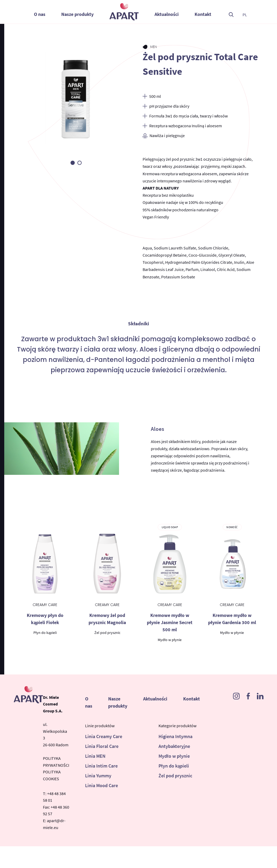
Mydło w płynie (174, 756)
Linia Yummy (98, 776)
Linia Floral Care (102, 746)
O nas (40, 14)
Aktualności (167, 14)
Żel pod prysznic (175, 776)
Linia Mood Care (102, 785)
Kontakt (203, 14)
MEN (154, 47)
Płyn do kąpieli (174, 766)
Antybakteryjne (174, 746)
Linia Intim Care (101, 766)
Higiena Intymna (175, 736)
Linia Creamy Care (104, 736)
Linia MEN (95, 756)
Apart (124, 12)
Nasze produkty (77, 14)
